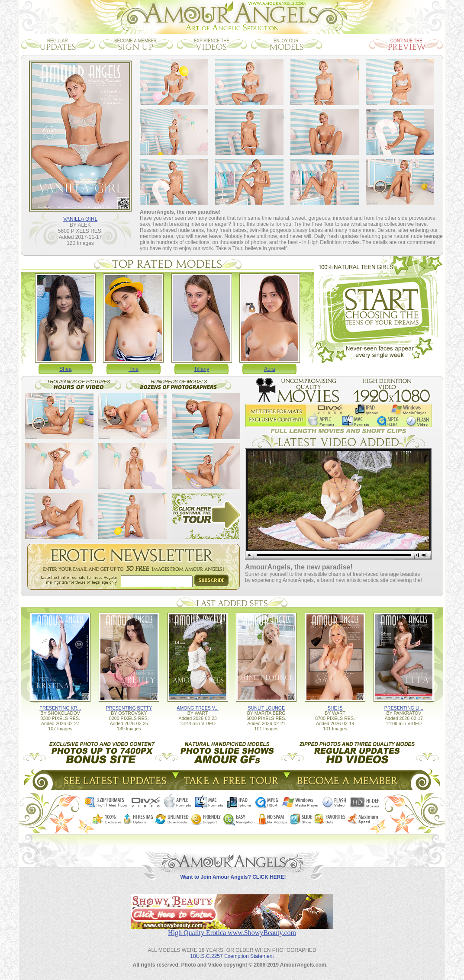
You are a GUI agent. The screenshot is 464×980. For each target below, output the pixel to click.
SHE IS (335, 708)
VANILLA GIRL (80, 219)
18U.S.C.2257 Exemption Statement (232, 956)
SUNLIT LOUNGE (267, 708)
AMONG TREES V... (198, 708)
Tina (134, 369)
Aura (269, 369)
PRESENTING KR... (60, 708)
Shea (65, 369)
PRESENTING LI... (404, 708)
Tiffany (201, 369)
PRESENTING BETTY (129, 708)
